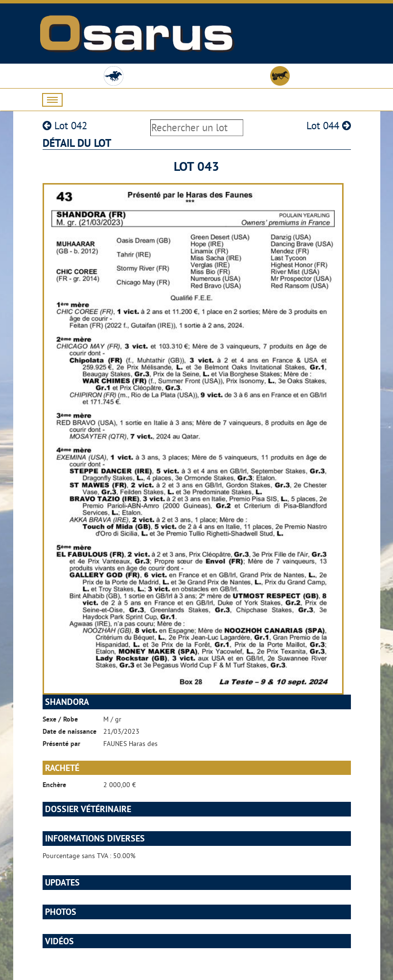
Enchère (54, 785)
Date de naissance (69, 731)
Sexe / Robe (60, 719)
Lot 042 (65, 126)
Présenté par (61, 744)
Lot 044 (329, 126)
